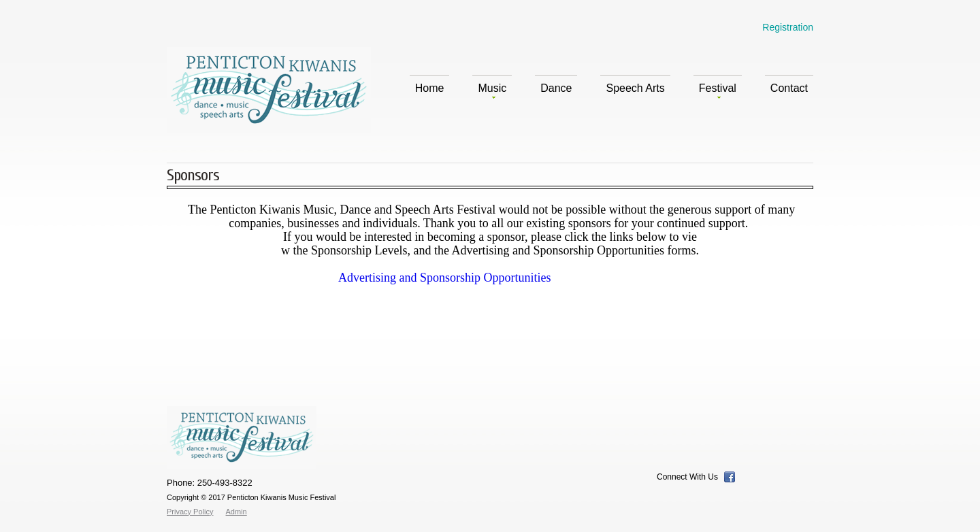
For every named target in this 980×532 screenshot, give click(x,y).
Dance (556, 88)
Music (492, 90)
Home (430, 88)
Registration (788, 27)
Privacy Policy (190, 512)
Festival (718, 90)
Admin (236, 512)
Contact (789, 88)
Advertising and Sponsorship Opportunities (445, 278)
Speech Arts (635, 88)
